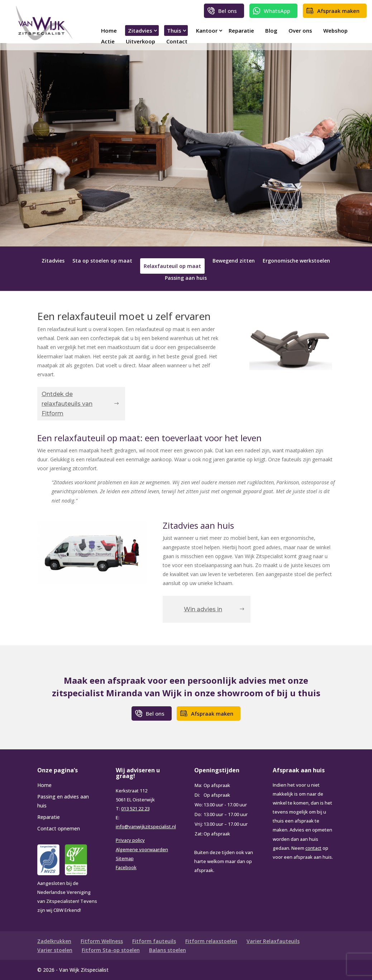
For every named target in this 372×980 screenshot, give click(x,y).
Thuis (174, 30)
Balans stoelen (168, 950)
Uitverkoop (140, 41)
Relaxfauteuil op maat (172, 266)
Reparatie (241, 30)
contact (313, 848)
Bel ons (228, 11)
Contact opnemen (59, 828)
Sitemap (125, 858)
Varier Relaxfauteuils (273, 941)
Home (109, 30)
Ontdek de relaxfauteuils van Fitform (67, 404)
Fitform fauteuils (154, 941)
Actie (108, 41)
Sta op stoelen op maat (102, 261)
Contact (177, 41)
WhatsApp (277, 11)
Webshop (335, 30)
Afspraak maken (338, 11)
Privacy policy (130, 840)
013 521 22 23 (135, 809)
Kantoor (207, 30)
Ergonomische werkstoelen (296, 261)
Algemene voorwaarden (142, 849)
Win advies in (203, 609)
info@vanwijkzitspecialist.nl (146, 826)
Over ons (300, 30)
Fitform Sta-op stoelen (111, 950)
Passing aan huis (186, 278)
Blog (271, 30)
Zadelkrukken (54, 941)
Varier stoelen (55, 950)
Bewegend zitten (234, 261)
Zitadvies (140, 30)
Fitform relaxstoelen (211, 941)
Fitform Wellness (102, 941)
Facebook (126, 867)
